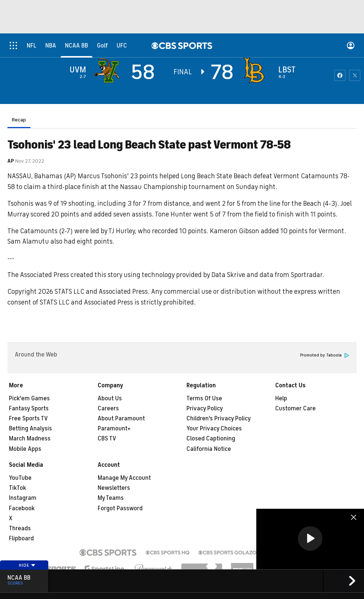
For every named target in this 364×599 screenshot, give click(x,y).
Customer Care (295, 408)
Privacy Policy (205, 408)
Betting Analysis (30, 429)
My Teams (111, 498)
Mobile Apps (25, 449)
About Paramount (121, 419)
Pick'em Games (29, 398)
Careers (108, 408)
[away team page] (108, 71)
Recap (19, 120)
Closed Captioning (211, 439)
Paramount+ (114, 429)
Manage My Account (124, 478)
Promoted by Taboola (325, 355)
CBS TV (107, 439)
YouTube (20, 478)
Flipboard (21, 538)
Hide (27, 565)
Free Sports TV (28, 419)
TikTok (17, 488)
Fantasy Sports (29, 408)
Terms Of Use (204, 398)
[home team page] (256, 71)
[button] (310, 538)
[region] (310, 539)
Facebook (22, 508)
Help (281, 398)
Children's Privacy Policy (219, 419)
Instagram (23, 498)
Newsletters (114, 488)
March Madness (30, 439)
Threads (20, 528)
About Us (110, 398)
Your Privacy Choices (214, 429)
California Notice (209, 449)
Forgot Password (120, 508)
